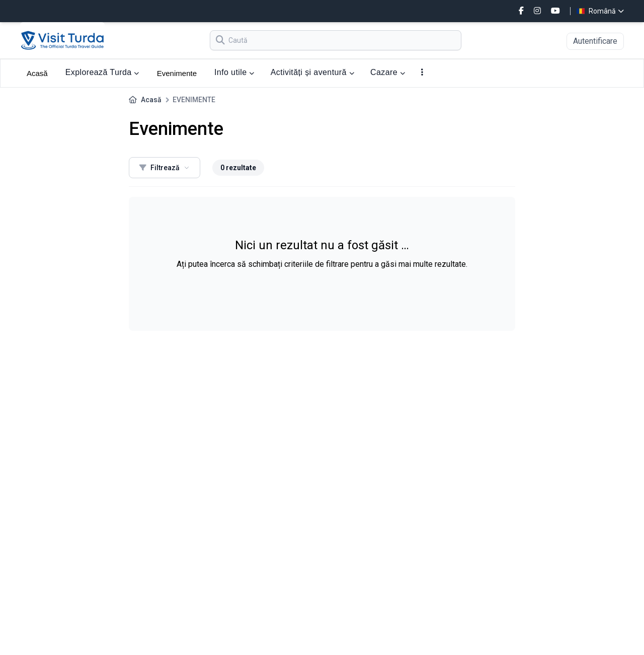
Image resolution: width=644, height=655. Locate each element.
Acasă (37, 73)
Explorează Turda (102, 72)
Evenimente (177, 73)
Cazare (388, 72)
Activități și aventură (312, 72)
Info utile (234, 72)
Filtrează (165, 168)
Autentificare (595, 41)
